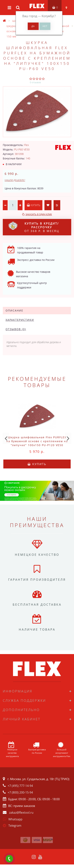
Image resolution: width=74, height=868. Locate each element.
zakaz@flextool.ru (21, 813)
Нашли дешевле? (15, 180)
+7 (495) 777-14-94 (20, 786)
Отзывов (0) (16, 329)
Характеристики (20, 320)
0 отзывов (35, 82)
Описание (14, 310)
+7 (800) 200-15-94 (20, 792)
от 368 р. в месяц (34, 227)
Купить (33, 205)
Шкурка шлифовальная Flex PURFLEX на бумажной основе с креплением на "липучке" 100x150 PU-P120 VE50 (37, 441)
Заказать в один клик (39, 214)
